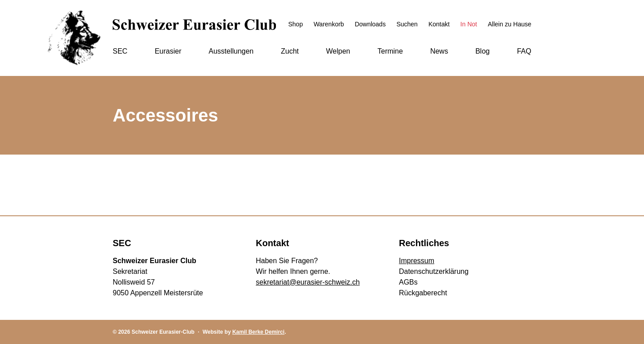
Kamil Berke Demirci (258, 332)
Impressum (417, 261)
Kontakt (439, 24)
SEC (120, 51)
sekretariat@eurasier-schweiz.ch (308, 282)
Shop (295, 24)
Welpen (338, 51)
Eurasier (168, 51)
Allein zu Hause (510, 24)
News (439, 51)
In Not (468, 24)
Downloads (370, 24)
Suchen (407, 24)
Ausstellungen (231, 51)
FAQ (524, 51)
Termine (390, 51)
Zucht (290, 51)
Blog (483, 51)
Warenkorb (329, 24)
